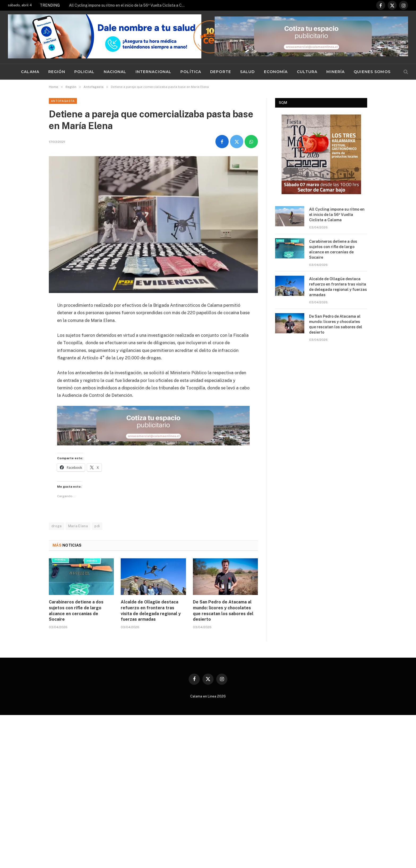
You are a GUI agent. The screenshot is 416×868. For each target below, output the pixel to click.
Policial (84, 72)
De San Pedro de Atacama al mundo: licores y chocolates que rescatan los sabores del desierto (223, 611)
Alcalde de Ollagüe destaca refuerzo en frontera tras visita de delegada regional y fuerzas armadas (151, 611)
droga (57, 526)
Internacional (154, 72)
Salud (248, 72)
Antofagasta (63, 101)
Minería (335, 72)
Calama (30, 72)
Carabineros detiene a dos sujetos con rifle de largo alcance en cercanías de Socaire (76, 611)
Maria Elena (78, 526)
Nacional (115, 72)
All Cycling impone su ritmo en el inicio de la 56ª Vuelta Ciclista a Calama (129, 5)
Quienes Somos (372, 72)
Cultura (307, 72)
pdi (97, 526)
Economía (276, 72)
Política (191, 72)
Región (57, 72)
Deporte (221, 72)
